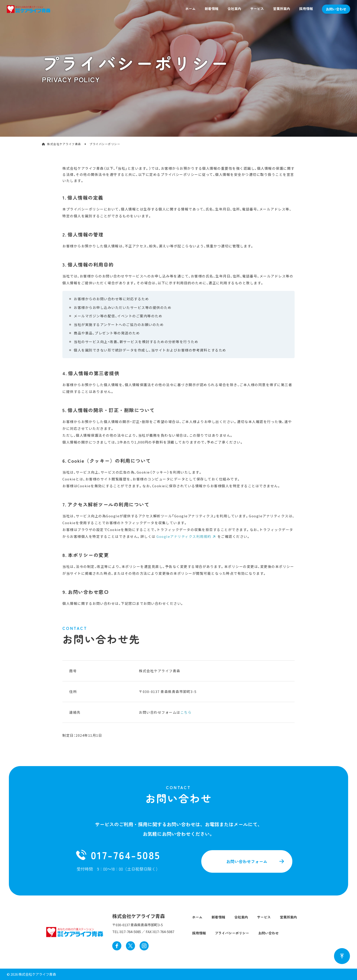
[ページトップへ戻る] (342, 956)
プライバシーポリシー (232, 933)
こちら (186, 712)
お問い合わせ (336, 9)
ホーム (190, 9)
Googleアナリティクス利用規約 (184, 536)
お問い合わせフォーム (247, 861)
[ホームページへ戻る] (29, 8)
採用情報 (306, 9)
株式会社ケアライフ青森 (64, 144)
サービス (257, 9)
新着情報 (212, 9)
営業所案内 (282, 9)
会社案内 (234, 9)
